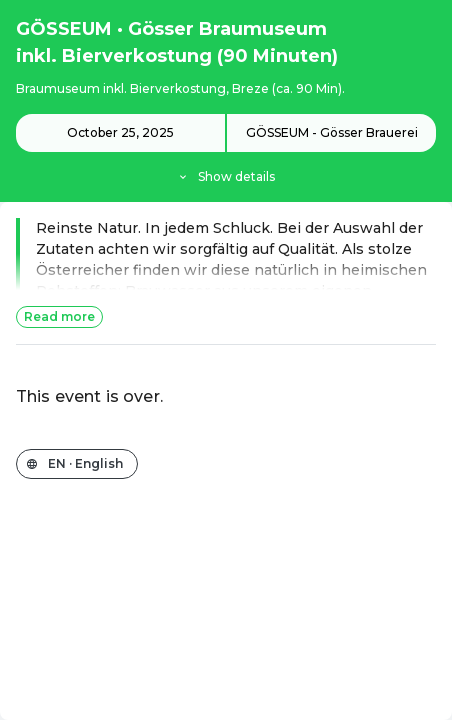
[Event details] (226, 150)
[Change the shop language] (77, 464)
